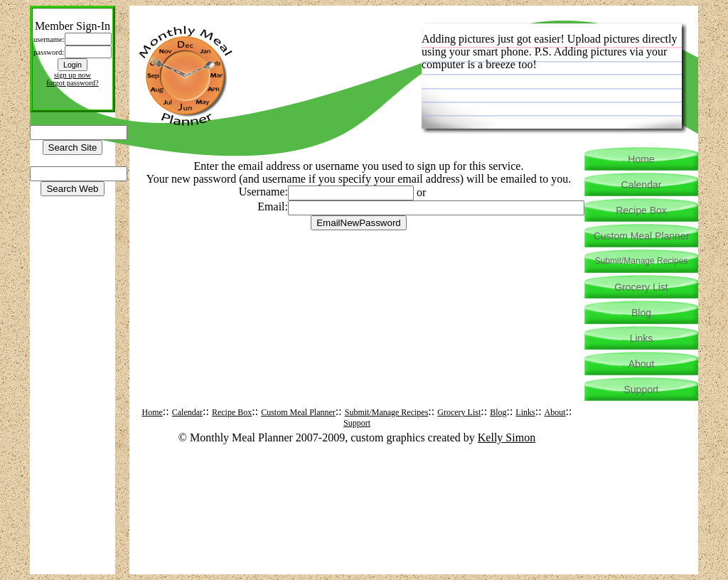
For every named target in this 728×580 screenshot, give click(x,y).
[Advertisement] (359, 263)
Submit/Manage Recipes (387, 412)
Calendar (187, 412)
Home (152, 412)
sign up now (73, 75)
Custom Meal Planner (298, 412)
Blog (498, 412)
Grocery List (459, 412)
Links (525, 412)
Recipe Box (232, 412)
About (555, 412)
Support (357, 423)
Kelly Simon (507, 437)
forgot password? (73, 83)
